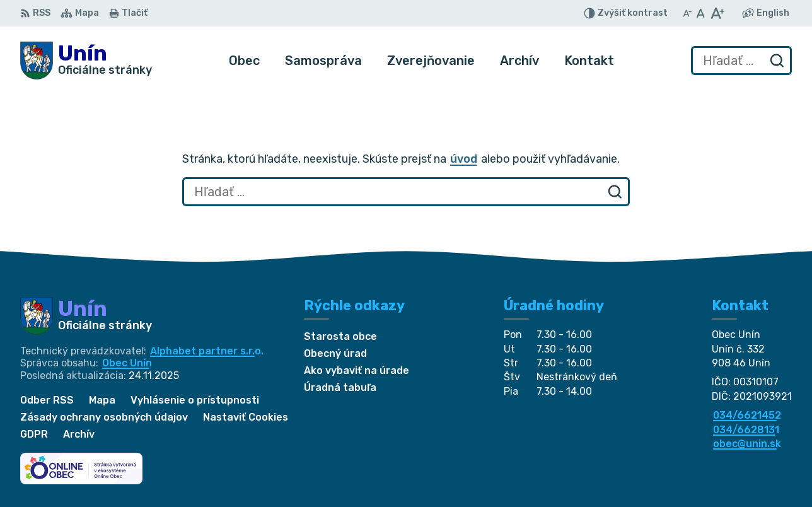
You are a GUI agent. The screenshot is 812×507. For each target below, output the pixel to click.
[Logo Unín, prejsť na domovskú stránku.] (86, 61)
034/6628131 (746, 430)
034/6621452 (747, 415)
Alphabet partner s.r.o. (207, 351)
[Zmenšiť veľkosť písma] (687, 13)
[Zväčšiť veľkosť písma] (717, 13)
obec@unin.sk (747, 444)
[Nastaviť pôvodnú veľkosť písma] (701, 13)
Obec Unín (127, 363)
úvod (464, 159)
